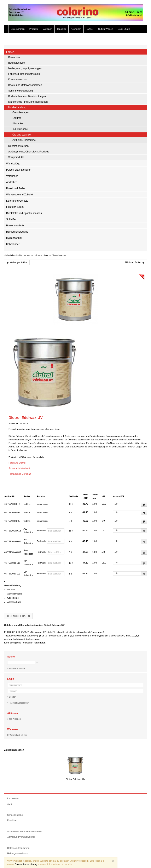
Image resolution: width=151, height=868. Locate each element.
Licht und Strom (15, 207)
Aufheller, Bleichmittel (24, 140)
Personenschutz (15, 226)
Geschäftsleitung (13, 585)
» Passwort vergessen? (18, 703)
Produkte (34, 29)
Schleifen (11, 219)
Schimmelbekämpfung (21, 91)
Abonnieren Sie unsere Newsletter (25, 831)
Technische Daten (18, 616)
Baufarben (14, 57)
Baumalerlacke (16, 63)
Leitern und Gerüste (17, 201)
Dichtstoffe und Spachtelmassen (24, 213)
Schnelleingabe (15, 815)
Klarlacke (18, 124)
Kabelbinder (13, 244)
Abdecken (12, 182)
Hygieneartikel (14, 238)
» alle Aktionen (14, 719)
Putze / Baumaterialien (19, 170)
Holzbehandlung (17, 107)
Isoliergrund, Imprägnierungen (25, 68)
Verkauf (11, 590)
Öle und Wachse (22, 135)
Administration (14, 594)
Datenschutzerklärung (18, 848)
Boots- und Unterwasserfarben (25, 85)
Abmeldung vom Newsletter (21, 837)
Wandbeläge (13, 164)
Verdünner (12, 176)
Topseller (62, 29)
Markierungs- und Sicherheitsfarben (28, 102)
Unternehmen (18, 29)
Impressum (13, 798)
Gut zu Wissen (106, 29)
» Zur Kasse (134, 39)
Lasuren (17, 118)
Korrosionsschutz (18, 80)
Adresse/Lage (14, 602)
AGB (10, 804)
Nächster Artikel (135, 263)
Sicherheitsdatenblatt (19, 468)
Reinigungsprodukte (17, 232)
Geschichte (13, 598)
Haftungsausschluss (17, 853)
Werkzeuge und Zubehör (20, 195)
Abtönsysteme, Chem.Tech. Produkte (29, 152)
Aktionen (48, 29)
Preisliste (12, 820)
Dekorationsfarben (18, 146)
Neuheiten (76, 29)
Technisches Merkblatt (20, 474)
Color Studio (124, 29)
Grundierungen (21, 112)
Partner (90, 29)
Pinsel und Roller (16, 188)
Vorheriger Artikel (17, 263)
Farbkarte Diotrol (17, 463)
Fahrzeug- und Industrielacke (24, 74)
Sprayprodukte (16, 157)
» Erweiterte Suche (114, 39)
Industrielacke (20, 129)
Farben (10, 52)
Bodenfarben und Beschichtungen (27, 96)
